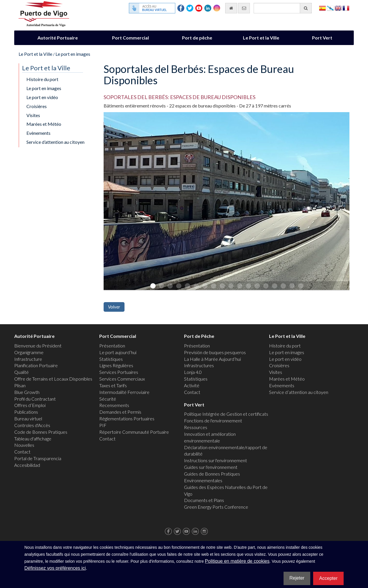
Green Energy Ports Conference (216, 507)
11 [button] (239, 286)
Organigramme (29, 352)
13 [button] (257, 286)
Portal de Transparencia (38, 458)
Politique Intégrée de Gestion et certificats (226, 414)
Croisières (37, 106)
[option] (227, 202)
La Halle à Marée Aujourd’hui (212, 359)
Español (322, 8)
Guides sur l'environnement (211, 467)
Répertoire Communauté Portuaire (134, 432)
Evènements (38, 133)
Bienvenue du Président (38, 346)
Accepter (328, 578)
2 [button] (161, 286)
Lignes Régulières (116, 365)
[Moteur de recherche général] (283, 8)
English (338, 8)
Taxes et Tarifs (113, 385)
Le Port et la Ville (261, 38)
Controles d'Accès (32, 425)
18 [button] (300, 286)
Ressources (196, 427)
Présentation (112, 346)
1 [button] (152, 286)
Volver (114, 307)
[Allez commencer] (231, 8)
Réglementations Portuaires (127, 418)
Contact (22, 452)
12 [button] (248, 286)
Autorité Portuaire (58, 38)
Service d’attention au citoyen (55, 142)
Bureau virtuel (28, 418)
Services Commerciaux (122, 379)
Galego (330, 8)
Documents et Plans (204, 500)
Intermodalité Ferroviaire (124, 392)
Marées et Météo (44, 124)
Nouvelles (24, 445)
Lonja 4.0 (193, 372)
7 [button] (205, 286)
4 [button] (178, 286)
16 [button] (283, 286)
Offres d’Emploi (30, 405)
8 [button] (213, 286)
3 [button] (170, 286)
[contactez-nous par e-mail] (244, 8)
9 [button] (222, 286)
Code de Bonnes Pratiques (41, 432)
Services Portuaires (119, 372)
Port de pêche (197, 38)
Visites (33, 115)
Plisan (20, 385)
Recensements (114, 405)
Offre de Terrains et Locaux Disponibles (53, 379)
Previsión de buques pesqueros (215, 352)
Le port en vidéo (42, 97)
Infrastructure (28, 359)
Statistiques (111, 359)
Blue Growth (27, 392)
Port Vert (322, 38)
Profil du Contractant (35, 399)
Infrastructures (199, 365)
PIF (103, 425)
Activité (192, 385)
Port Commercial (130, 38)
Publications (26, 412)
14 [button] (266, 286)
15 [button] (274, 286)
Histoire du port (42, 79)
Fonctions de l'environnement (213, 421)
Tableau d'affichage (33, 439)
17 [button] (292, 286)
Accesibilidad (27, 465)
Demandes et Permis (120, 412)
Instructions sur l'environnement (215, 460)
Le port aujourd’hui (118, 352)
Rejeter (297, 578)
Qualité (21, 372)
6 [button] (196, 286)
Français (346, 8)
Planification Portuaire (36, 365)
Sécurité (108, 399)
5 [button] (187, 286)
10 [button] (231, 286)
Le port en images (73, 54)
